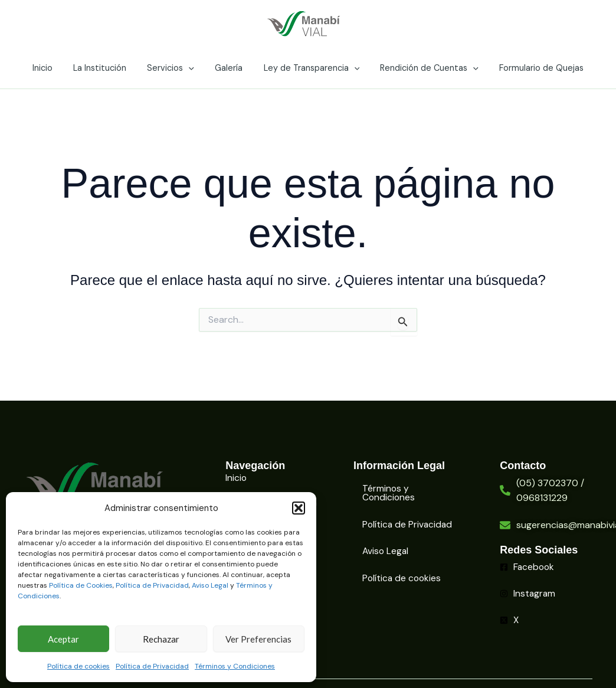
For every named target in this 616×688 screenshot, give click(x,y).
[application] (193, 68)
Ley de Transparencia (308, 68)
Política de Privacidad (152, 585)
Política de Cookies (81, 585)
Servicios (175, 68)
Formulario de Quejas (530, 68)
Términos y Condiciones (235, 666)
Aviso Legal (210, 585)
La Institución (107, 68)
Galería (229, 68)
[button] (299, 508)
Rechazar (161, 639)
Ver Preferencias (258, 639)
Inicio (54, 68)
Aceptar (63, 639)
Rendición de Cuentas (422, 68)
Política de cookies (78, 666)
